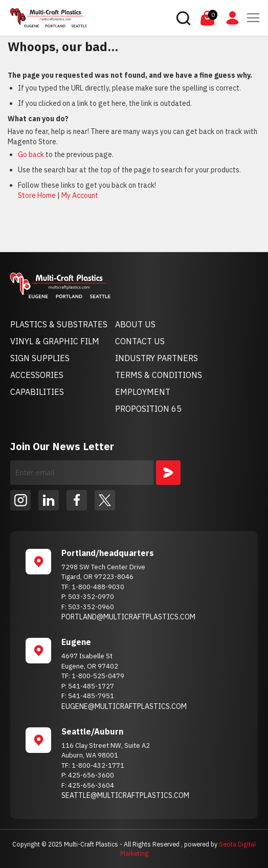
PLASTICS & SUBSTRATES (59, 324)
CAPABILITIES (37, 392)
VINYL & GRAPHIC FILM (55, 341)
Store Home (37, 195)
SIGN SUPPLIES (40, 358)
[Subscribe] (168, 473)
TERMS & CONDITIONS (159, 375)
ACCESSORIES (37, 375)
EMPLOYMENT (143, 392)
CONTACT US (140, 341)
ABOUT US (135, 324)
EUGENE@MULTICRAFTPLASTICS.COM (124, 706)
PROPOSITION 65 (148, 409)
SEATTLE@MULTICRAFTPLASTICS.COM (125, 795)
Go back (31, 154)
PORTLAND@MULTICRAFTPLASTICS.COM (128, 617)
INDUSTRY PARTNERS (157, 358)
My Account (80, 195)
